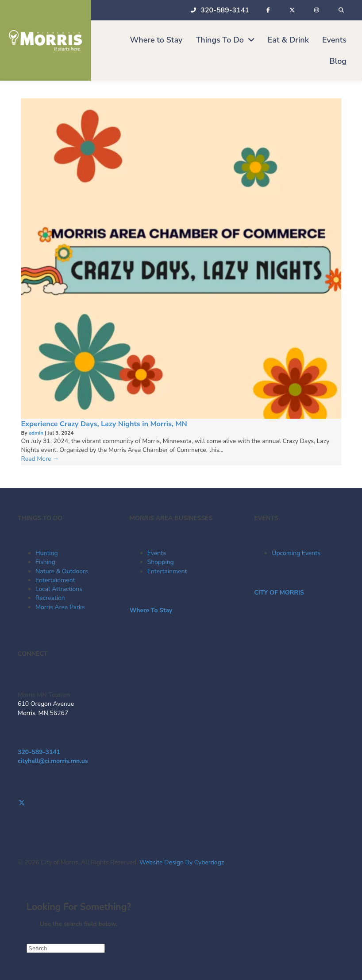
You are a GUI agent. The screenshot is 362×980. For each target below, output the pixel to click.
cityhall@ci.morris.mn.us (53, 761)
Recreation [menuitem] (50, 598)
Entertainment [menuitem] (55, 580)
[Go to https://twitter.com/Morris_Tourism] (181, 803)
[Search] (66, 948)
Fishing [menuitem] (45, 562)
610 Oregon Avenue (46, 704)
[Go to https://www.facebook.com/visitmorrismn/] (181, 794)
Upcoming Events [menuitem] (296, 553)
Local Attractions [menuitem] (59, 589)
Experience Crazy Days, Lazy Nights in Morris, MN (104, 424)
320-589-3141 (39, 752)
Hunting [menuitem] (47, 553)
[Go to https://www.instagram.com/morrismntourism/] (181, 812)
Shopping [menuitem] (161, 562)
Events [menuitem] (157, 553)
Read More (40, 459)
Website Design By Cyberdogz (182, 862)
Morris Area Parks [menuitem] (60, 607)
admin (37, 433)
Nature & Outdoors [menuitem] (62, 571)
